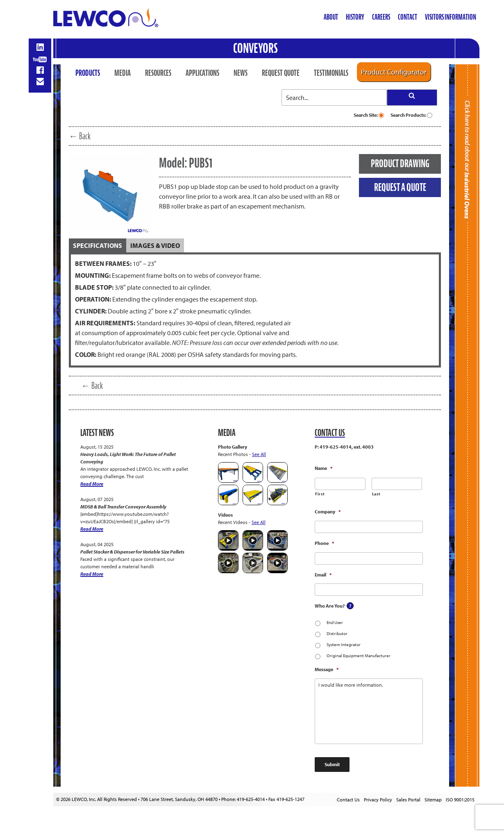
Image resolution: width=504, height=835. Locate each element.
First (320, 494)
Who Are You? (330, 606)
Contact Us (348, 800)
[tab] (98, 245)
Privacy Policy (378, 800)
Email (323, 575)
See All (259, 454)
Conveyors (255, 48)
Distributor (337, 633)
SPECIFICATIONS (98, 245)
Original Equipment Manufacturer (359, 656)
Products (88, 73)
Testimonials (331, 73)
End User (335, 622)
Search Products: (411, 115)
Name (324, 468)
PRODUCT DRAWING (400, 163)
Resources (158, 73)
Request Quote (281, 73)
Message (327, 669)
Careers (381, 17)
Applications (202, 73)
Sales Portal (408, 800)
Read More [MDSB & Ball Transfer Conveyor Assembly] (92, 529)
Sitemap (433, 800)
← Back (80, 136)
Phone (324, 543)
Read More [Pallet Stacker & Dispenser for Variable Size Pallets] (92, 574)
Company (328, 512)
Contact (408, 17)
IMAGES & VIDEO (155, 245)
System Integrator (344, 644)
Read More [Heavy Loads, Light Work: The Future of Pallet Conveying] (92, 484)
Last (376, 494)
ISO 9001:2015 (460, 800)
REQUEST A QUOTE (400, 187)
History (355, 17)
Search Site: (369, 115)
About (331, 17)
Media (123, 73)
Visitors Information (451, 17)
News (241, 73)
